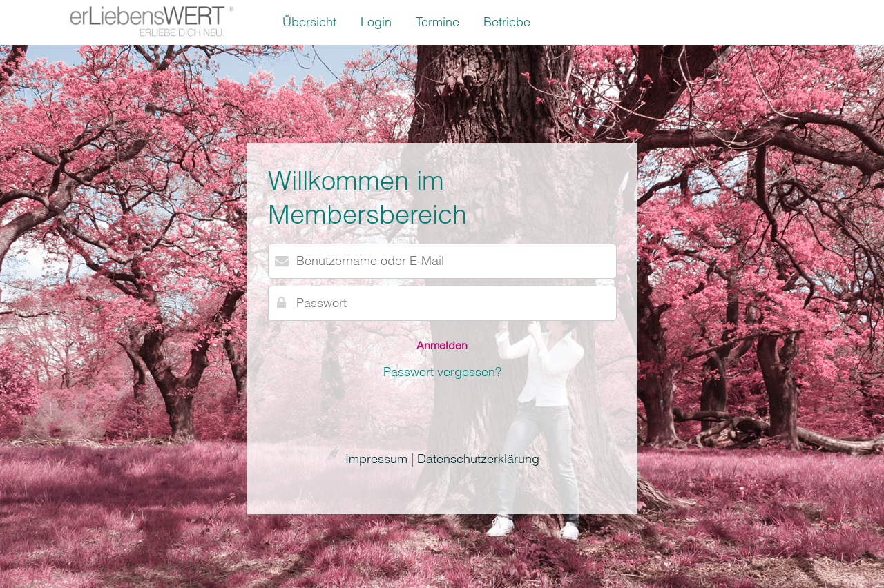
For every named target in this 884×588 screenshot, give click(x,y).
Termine (438, 22)
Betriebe (507, 22)
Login (376, 22)
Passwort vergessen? (442, 372)
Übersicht (309, 22)
